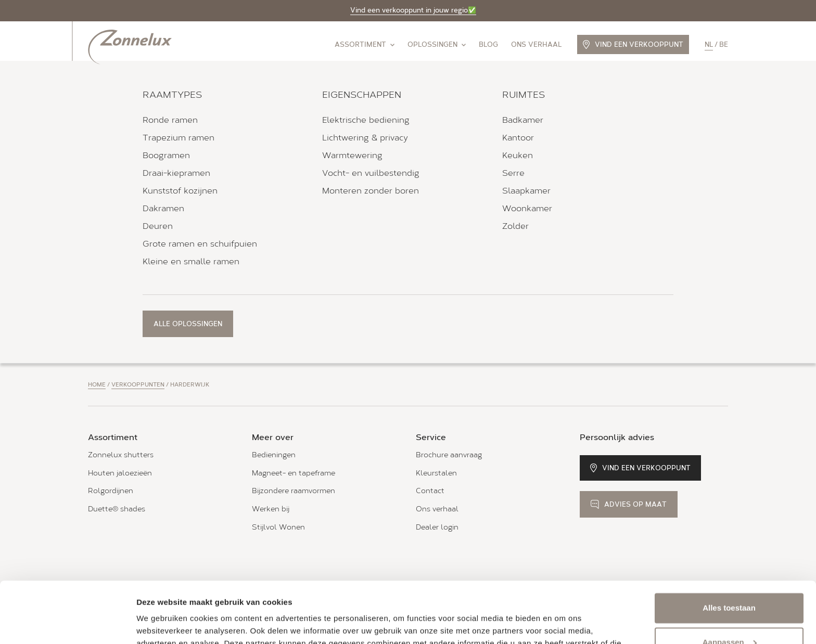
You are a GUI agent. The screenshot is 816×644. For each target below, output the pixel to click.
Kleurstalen (436, 473)
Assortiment (365, 44)
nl (709, 44)
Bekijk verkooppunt (139, 283)
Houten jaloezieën (120, 473)
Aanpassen (730, 581)
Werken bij (271, 509)
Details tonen (161, 623)
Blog (488, 44)
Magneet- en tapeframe (294, 473)
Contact (430, 491)
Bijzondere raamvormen (294, 491)
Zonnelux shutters (121, 455)
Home (97, 385)
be (724, 44)
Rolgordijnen (111, 491)
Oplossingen (437, 44)
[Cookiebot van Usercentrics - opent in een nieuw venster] (67, 624)
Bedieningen (274, 455)
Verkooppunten (138, 385)
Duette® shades (117, 509)
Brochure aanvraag (449, 455)
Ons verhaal (536, 44)
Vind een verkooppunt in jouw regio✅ (413, 10)
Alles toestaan (729, 547)
